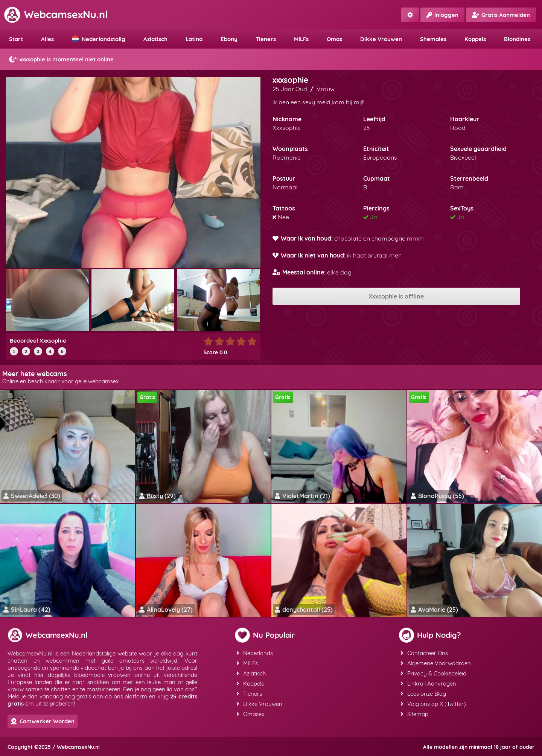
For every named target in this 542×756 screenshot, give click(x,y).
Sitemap (414, 714)
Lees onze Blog (423, 694)
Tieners (266, 39)
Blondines (517, 39)
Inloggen (442, 15)
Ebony (229, 39)
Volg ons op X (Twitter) (433, 704)
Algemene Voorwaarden (436, 663)
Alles (47, 39)
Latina (194, 39)
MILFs (301, 39)
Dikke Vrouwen (381, 39)
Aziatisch (155, 39)
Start (16, 39)
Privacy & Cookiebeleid (433, 673)
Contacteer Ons (424, 653)
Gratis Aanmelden (501, 15)
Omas (334, 39)
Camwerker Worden (43, 721)
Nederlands (255, 653)
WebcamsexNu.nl (56, 14)
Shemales (433, 39)
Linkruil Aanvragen (428, 684)
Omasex (250, 714)
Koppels (475, 39)
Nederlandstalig (99, 39)
